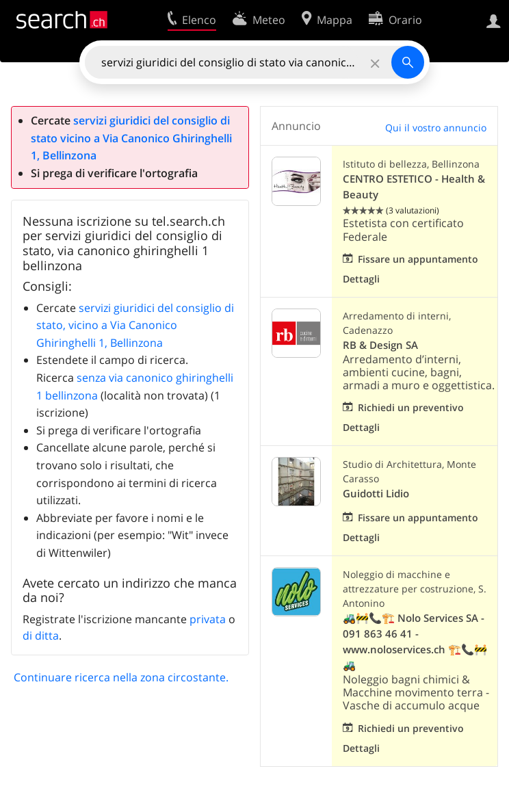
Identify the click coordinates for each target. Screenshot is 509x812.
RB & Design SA (380, 345)
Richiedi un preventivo (411, 407)
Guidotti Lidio (376, 494)
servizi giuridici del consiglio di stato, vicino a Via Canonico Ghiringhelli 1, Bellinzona (135, 325)
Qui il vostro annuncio (436, 128)
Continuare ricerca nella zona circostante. (121, 677)
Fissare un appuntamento (418, 259)
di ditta (41, 636)
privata (208, 619)
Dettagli (361, 279)
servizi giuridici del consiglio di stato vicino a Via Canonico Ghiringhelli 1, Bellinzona (131, 138)
